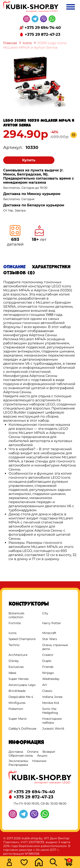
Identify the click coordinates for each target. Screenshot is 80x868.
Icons (27, 43)
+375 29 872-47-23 (43, 34)
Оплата (33, 752)
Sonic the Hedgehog (50, 711)
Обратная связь (21, 756)
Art (45, 685)
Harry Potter (52, 623)
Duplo (47, 661)
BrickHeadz (17, 691)
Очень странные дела (55, 647)
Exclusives (16, 667)
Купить (29, 160)
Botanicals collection (16, 615)
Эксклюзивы (18, 761)
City (45, 613)
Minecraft (49, 633)
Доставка (16, 752)
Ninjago (48, 673)
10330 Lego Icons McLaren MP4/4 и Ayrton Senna (35, 45)
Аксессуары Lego (22, 685)
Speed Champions (22, 639)
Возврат (49, 752)
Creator (48, 655)
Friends (48, 667)
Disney (14, 661)
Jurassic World (53, 729)
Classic (47, 691)
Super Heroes (19, 679)
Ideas (12, 673)
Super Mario (18, 719)
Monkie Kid (51, 703)
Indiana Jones (52, 697)
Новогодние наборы (52, 721)
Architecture (18, 655)
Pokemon (16, 709)
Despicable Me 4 (21, 697)
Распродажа (18, 765)
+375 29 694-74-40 (43, 28)
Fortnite (15, 623)
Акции (42, 756)
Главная (10, 43)
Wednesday (51, 679)
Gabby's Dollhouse (22, 729)
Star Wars (50, 639)
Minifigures (17, 703)
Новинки (39, 761)
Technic (14, 645)
